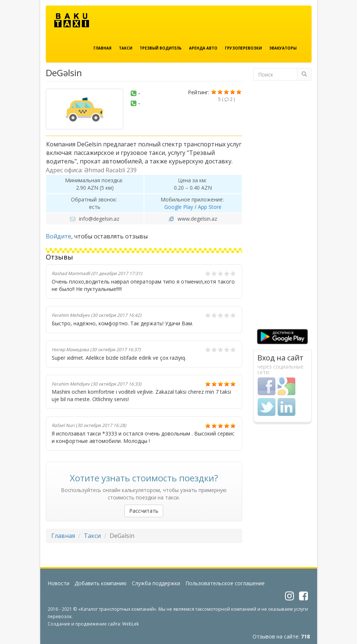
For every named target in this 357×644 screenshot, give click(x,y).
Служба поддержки (156, 583)
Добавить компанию (101, 583)
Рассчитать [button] (144, 511)
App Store (210, 207)
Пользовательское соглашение (225, 583)
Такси (126, 48)
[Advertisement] (282, 208)
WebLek (131, 624)
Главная (102, 48)
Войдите (59, 236)
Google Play (179, 207)
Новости (59, 583)
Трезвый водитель (161, 48)
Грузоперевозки (243, 48)
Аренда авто (203, 48)
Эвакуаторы (283, 48)
